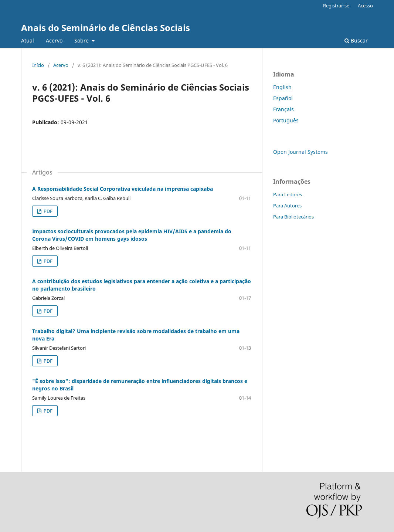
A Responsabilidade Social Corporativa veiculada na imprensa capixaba (123, 189)
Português (286, 120)
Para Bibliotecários (293, 217)
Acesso (365, 6)
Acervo (54, 40)
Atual (28, 40)
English (282, 87)
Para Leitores (288, 194)
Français (283, 109)
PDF (47, 211)
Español (283, 98)
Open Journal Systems (300, 152)
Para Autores (287, 206)
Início (38, 65)
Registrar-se (336, 6)
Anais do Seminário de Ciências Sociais (106, 28)
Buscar (356, 40)
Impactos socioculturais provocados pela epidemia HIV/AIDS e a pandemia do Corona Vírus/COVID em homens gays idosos (132, 235)
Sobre (82, 40)
